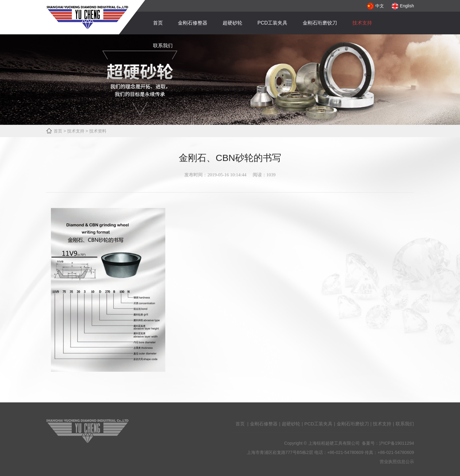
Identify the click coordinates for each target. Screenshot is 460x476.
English (403, 6)
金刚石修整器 (193, 23)
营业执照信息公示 (397, 465)
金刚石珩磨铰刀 (320, 23)
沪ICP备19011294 (397, 446)
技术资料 (98, 131)
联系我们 (163, 46)
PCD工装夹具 (273, 23)
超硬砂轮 (232, 23)
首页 (158, 23)
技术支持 (362, 23)
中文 (376, 6)
